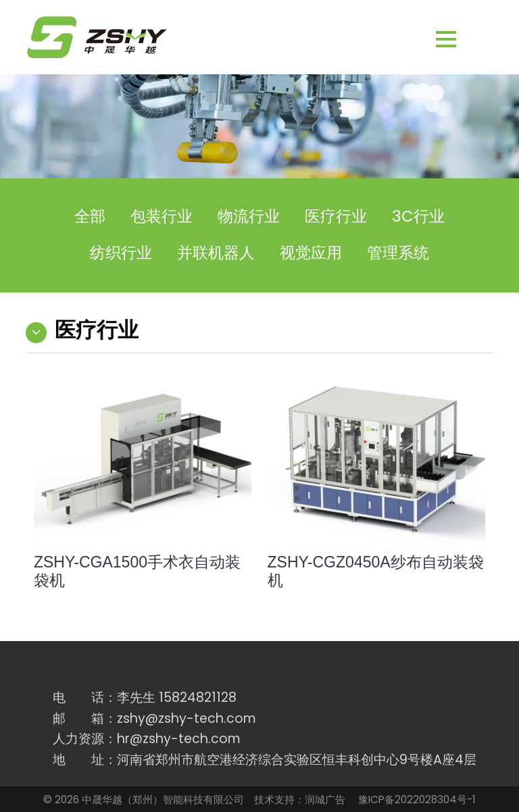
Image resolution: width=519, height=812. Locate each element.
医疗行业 (336, 216)
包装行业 (162, 216)
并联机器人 (216, 253)
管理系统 (398, 253)
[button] (467, 40)
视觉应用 (311, 253)
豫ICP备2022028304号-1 (417, 800)
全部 (90, 216)
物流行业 (249, 216)
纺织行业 (121, 253)
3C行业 (418, 216)
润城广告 (325, 800)
